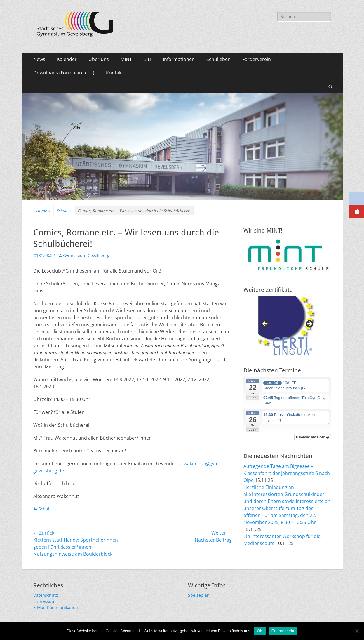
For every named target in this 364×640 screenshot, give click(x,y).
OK (260, 631)
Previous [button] (265, 324)
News (39, 59)
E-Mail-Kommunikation (56, 607)
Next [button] (309, 324)
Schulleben (218, 59)
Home (43, 211)
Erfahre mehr (283, 631)
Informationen (179, 59)
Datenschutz (46, 595)
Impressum (44, 601)
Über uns (99, 59)
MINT (126, 59)
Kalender (67, 59)
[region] (287, 326)
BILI (147, 59)
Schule (64, 211)
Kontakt (115, 73)
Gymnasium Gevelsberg (86, 255)
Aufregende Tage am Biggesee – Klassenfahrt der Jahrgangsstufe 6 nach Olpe (287, 473)
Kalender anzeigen (312, 437)
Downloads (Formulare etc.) (64, 73)
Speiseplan (199, 595)
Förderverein (257, 59)
